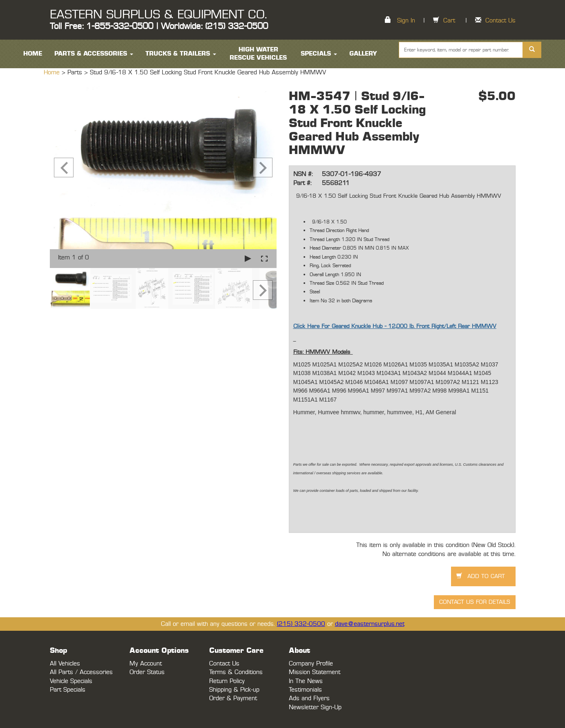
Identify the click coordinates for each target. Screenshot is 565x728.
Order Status (147, 672)
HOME (33, 54)
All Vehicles (65, 664)
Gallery (363, 54)
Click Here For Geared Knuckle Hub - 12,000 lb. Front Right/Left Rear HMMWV (395, 326)
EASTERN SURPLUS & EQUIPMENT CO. (158, 15)
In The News (306, 681)
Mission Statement (315, 672)
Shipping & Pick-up (234, 690)
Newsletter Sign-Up (315, 707)
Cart (449, 21)
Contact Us (500, 21)
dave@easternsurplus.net (370, 624)
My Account (146, 664)
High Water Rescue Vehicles (258, 54)
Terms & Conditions (236, 672)
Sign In (406, 21)
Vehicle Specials (71, 681)
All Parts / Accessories (81, 672)
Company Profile (311, 664)
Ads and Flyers (309, 698)
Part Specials (68, 690)
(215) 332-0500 (301, 624)
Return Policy (227, 681)
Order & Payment (233, 698)
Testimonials (305, 690)
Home (53, 73)
